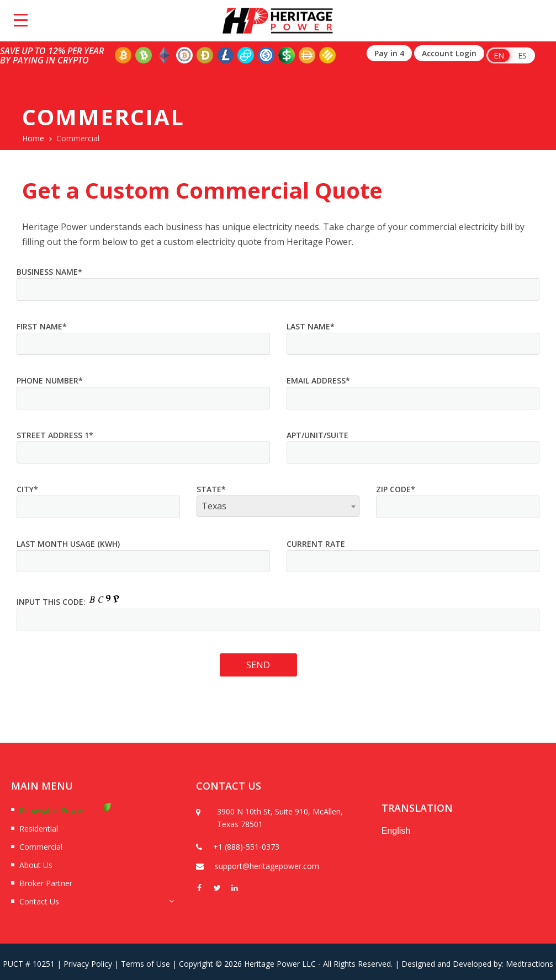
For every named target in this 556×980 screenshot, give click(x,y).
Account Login (449, 53)
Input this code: (51, 602)
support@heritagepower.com (267, 866)
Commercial (41, 847)
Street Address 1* (55, 435)
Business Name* (49, 272)
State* (211, 489)
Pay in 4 (389, 53)
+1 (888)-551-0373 (246, 847)
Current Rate (316, 544)
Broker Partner (46, 883)
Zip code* (396, 489)
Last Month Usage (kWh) (68, 544)
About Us (36, 865)
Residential (39, 829)
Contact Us (39, 901)
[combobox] (278, 506)
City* (27, 489)
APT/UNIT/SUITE (317, 435)
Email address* (318, 380)
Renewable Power (52, 810)
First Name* (42, 326)
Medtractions (529, 964)
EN (499, 55)
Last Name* (311, 326)
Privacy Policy (88, 964)
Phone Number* (50, 380)
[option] (277, 840)
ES (522, 55)
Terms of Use (145, 964)
